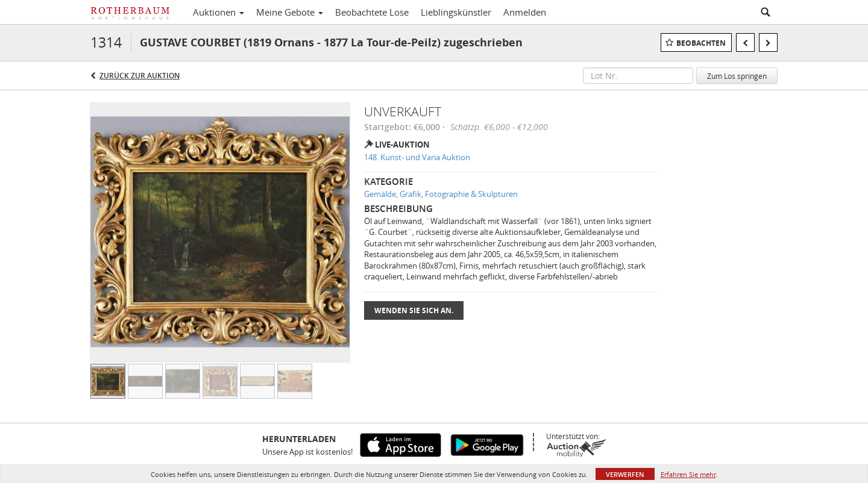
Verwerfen (625, 474)
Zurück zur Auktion (140, 76)
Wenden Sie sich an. (414, 310)
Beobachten (701, 43)
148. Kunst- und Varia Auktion (417, 157)
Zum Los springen (737, 76)
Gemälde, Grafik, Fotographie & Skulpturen (441, 194)
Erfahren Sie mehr (688, 474)
